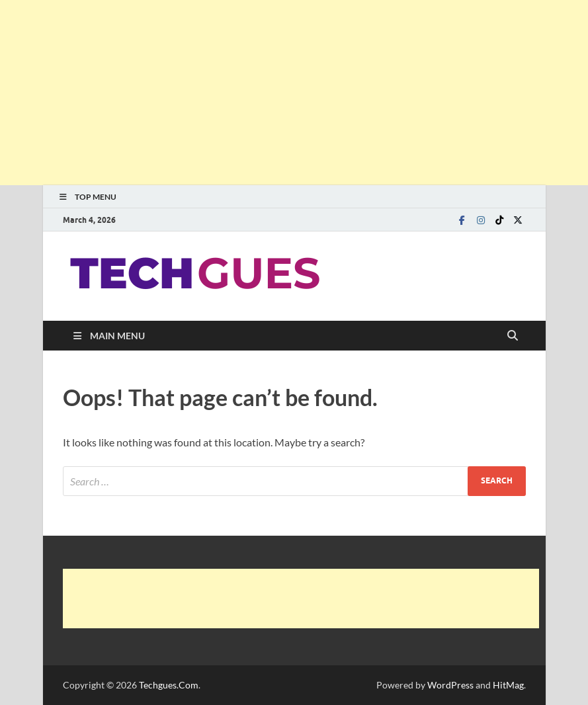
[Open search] (513, 336)
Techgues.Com (169, 685)
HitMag (508, 685)
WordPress (450, 685)
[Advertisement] (294, 93)
